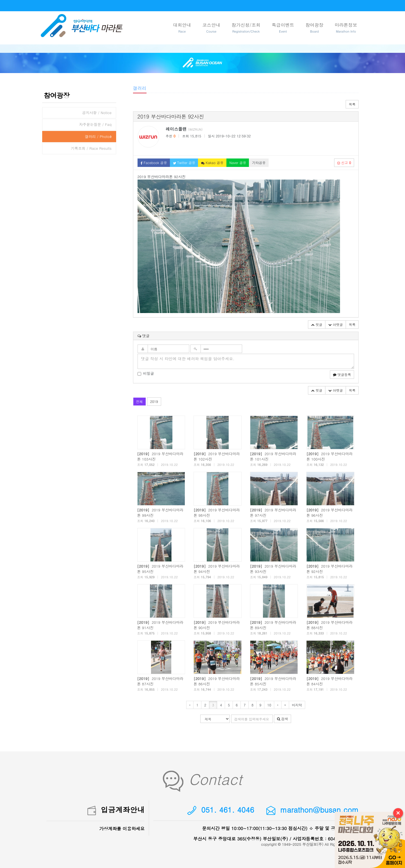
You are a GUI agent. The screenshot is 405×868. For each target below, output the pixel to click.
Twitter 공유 (184, 163)
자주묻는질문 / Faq (95, 124)
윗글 (317, 324)
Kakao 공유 (212, 163)
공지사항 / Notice (97, 113)
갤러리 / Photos (98, 136)
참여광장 (314, 28)
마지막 (297, 705)
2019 (154, 401)
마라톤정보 (346, 28)
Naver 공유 (238, 163)
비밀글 (146, 373)
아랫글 (336, 324)
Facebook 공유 (154, 163)
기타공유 (259, 163)
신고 (344, 163)
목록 (352, 104)
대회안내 (182, 28)
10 (269, 705)
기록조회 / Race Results (91, 148)
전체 (139, 401)
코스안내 (211, 28)
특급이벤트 (283, 28)
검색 (283, 719)
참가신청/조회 (246, 28)
